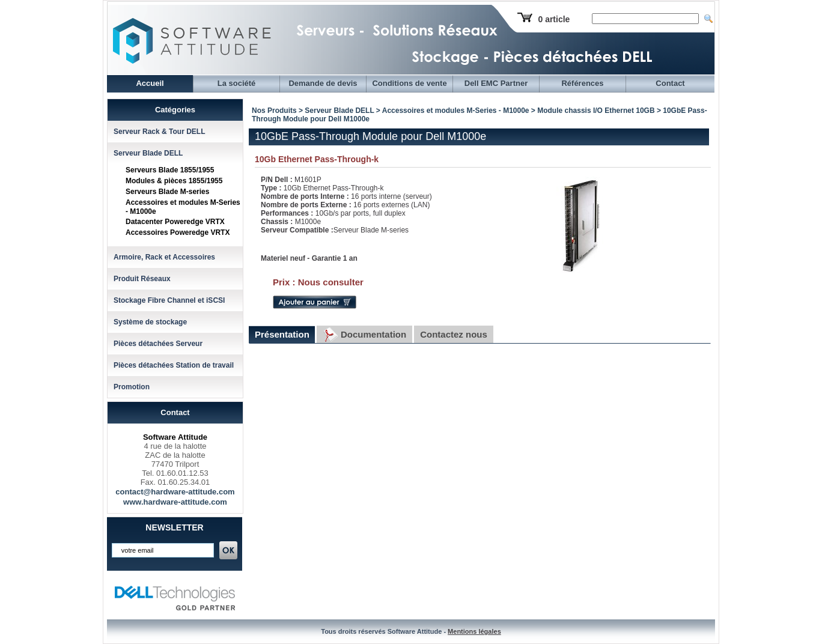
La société (237, 83)
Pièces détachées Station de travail (174, 365)
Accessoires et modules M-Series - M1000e (456, 111)
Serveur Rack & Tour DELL (159, 132)
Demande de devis (323, 83)
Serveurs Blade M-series (167, 192)
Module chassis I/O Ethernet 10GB (596, 111)
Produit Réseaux (142, 279)
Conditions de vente (409, 83)
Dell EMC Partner (496, 83)
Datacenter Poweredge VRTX (175, 222)
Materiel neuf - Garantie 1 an (309, 258)
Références (582, 83)
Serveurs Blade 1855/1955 (170, 170)
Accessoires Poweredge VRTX (178, 232)
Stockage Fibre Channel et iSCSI (169, 300)
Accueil (150, 83)
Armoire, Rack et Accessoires (164, 257)
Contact (670, 83)
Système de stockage (150, 322)
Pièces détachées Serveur (158, 344)
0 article (554, 19)
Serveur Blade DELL (148, 153)
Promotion (132, 387)
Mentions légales (474, 631)
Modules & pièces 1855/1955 (174, 181)
